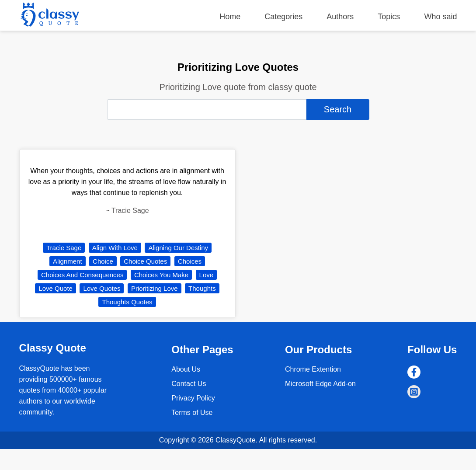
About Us (186, 369)
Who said (440, 17)
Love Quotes (102, 288)
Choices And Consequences (82, 275)
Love (207, 275)
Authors (340, 17)
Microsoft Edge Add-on (320, 384)
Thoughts (202, 288)
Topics (389, 17)
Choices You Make (161, 275)
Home (230, 17)
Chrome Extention (313, 369)
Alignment (68, 261)
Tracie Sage (64, 248)
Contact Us (189, 384)
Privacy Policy (193, 398)
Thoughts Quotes (127, 302)
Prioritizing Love (155, 288)
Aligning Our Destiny (178, 248)
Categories (283, 17)
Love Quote (56, 288)
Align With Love (115, 248)
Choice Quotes (145, 261)
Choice (103, 261)
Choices (190, 261)
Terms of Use (192, 413)
